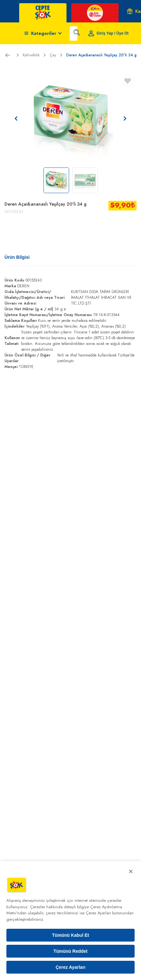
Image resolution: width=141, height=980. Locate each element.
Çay (56, 55)
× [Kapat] (131, 871)
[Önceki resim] (16, 118)
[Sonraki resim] (125, 118)
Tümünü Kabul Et (71, 935)
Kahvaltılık (34, 55)
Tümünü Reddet (70, 951)
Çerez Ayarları (70, 967)
